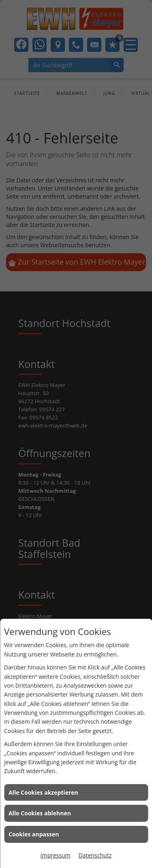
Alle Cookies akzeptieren (43, 792)
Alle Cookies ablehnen (40, 813)
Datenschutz (95, 855)
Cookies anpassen (34, 834)
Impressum (56, 855)
